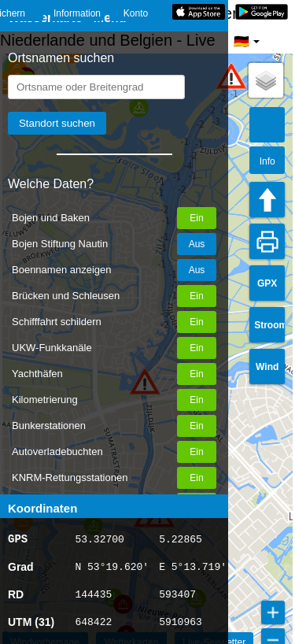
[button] (231, 76)
